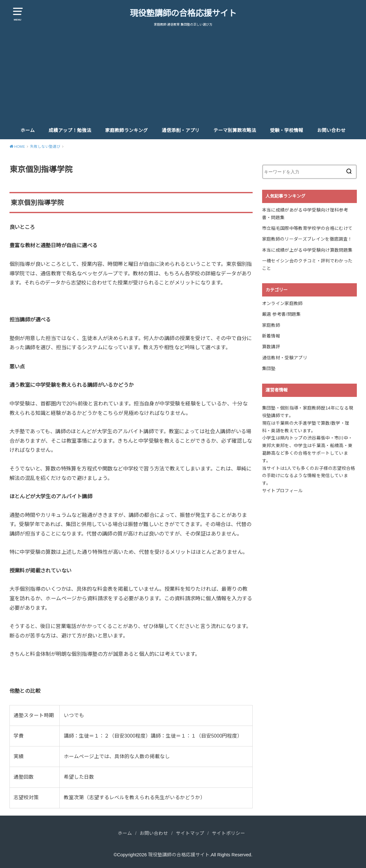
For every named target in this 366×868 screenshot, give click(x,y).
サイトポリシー (228, 833)
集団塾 (269, 368)
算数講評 (271, 347)
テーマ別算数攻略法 (235, 130)
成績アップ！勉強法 (70, 130)
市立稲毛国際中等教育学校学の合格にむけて (307, 228)
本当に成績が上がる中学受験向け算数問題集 (307, 250)
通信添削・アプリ (181, 130)
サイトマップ (190, 833)
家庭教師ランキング (126, 130)
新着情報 (271, 336)
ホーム (28, 130)
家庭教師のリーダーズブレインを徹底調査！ (307, 239)
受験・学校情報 (287, 130)
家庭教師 (271, 325)
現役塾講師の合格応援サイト (183, 13)
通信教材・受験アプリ (285, 358)
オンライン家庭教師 (282, 303)
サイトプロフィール (282, 491)
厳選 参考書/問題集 (282, 314)
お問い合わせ (331, 130)
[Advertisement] (183, 75)
